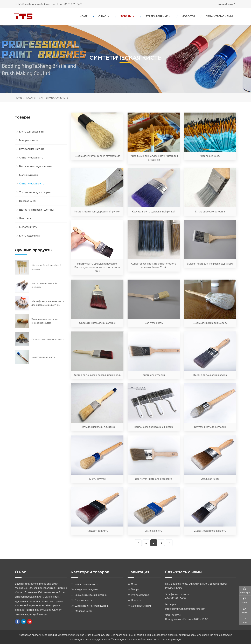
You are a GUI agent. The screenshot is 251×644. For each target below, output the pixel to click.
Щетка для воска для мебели (210, 323)
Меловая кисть (28, 227)
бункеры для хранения (200, 635)
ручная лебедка (223, 635)
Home (83, 16)
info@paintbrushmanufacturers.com (37, 4)
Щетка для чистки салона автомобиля (97, 156)
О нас (102, 16)
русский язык (226, 4)
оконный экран (177, 635)
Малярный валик (29, 175)
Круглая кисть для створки (210, 427)
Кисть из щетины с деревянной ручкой (97, 211)
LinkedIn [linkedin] (24, 622)
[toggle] (64, 140)
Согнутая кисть (154, 323)
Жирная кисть (154, 531)
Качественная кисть (86, 584)
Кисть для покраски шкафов (210, 375)
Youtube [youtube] (30, 622)
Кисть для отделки (154, 375)
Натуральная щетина (32, 149)
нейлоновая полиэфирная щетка (154, 427)
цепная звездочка (157, 635)
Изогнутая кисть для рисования (154, 479)
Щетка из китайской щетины (36, 210)
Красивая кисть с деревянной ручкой (154, 211)
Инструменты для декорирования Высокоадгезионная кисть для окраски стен (97, 267)
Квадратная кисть (97, 531)
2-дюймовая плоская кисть (210, 531)
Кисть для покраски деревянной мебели (97, 375)
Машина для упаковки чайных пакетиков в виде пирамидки (146, 639)
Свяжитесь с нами (219, 16)
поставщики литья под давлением (90, 639)
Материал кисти (29, 140)
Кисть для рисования (32, 131)
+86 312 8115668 (73, 4)
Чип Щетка (26, 218)
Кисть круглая (97, 479)
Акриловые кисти (210, 156)
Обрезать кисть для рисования (97, 323)
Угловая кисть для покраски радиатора (210, 264)
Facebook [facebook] (17, 622)
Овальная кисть (210, 479)
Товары (126, 16)
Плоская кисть (28, 201)
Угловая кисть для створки (35, 192)
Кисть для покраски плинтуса (97, 427)
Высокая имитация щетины (35, 166)
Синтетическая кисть (32, 183)
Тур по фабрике (157, 16)
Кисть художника (29, 236)
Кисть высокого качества (210, 211)
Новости (188, 16)
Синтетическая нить (31, 157)
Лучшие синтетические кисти (48, 339)
